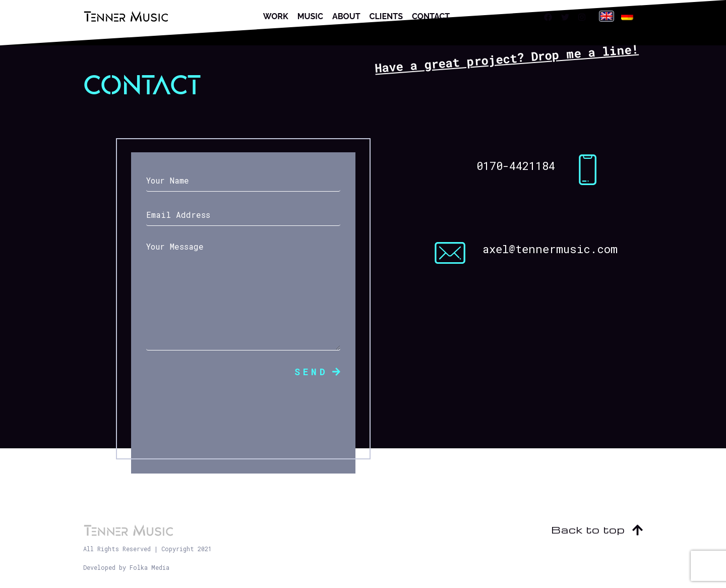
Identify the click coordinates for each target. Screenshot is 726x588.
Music (310, 16)
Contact (431, 16)
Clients (386, 16)
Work (276, 16)
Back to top (597, 530)
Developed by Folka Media (126, 567)
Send (317, 372)
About (346, 16)
